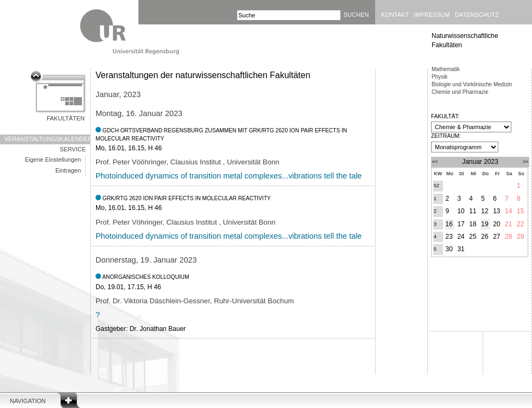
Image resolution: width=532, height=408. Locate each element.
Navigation (28, 401)
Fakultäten (66, 118)
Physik (439, 77)
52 (436, 186)
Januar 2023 (480, 162)
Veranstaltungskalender (47, 139)
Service (73, 149)
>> (526, 162)
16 (449, 224)
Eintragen (68, 170)
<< (435, 162)
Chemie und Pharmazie (460, 92)
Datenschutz (477, 15)
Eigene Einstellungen (53, 160)
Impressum (432, 15)
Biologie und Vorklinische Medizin (472, 84)
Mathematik (446, 69)
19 (484, 224)
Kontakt (395, 15)
